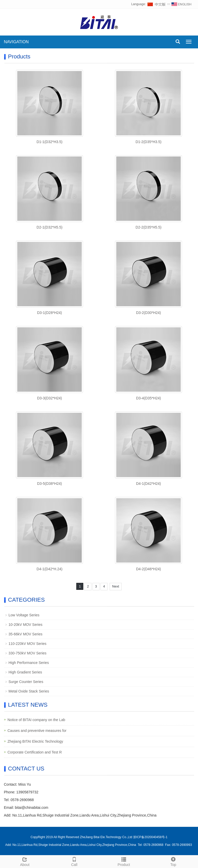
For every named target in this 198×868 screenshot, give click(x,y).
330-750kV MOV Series (27, 653)
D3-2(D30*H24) (148, 313)
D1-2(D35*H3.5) (148, 142)
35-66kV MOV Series (26, 634)
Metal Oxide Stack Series (29, 691)
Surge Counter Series (26, 682)
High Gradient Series (25, 672)
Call (74, 861)
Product (124, 861)
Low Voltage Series (24, 615)
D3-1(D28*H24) (49, 313)
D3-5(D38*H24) (49, 484)
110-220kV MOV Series (27, 644)
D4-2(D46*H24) (148, 569)
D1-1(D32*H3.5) (49, 142)
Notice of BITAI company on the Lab (36, 720)
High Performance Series (29, 663)
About (25, 861)
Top (173, 861)
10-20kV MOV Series (26, 625)
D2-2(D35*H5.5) (148, 227)
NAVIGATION (16, 42)
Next (116, 586)
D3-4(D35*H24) (148, 398)
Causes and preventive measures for (37, 731)
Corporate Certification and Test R (35, 752)
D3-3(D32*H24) (49, 398)
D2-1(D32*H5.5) (49, 227)
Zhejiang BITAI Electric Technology (35, 741)
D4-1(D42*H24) (148, 484)
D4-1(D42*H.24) (49, 569)
